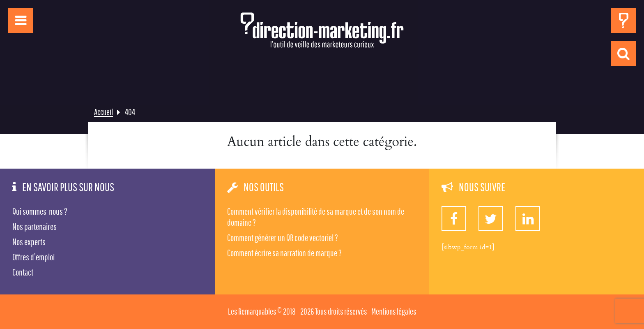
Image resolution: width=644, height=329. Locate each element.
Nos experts (29, 242)
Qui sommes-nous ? (40, 211)
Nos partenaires (34, 227)
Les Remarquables (252, 312)
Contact (23, 272)
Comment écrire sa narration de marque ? (284, 253)
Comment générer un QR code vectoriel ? (283, 238)
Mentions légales (394, 312)
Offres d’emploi (33, 257)
